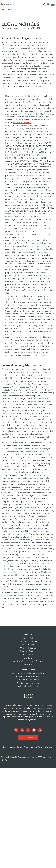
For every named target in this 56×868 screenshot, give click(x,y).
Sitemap (48, 747)
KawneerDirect (28, 738)
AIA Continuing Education (28, 683)
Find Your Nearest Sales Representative (28, 673)
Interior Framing (28, 645)
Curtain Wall (28, 638)
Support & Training (28, 670)
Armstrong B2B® (36, 757)
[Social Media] (16, 730)
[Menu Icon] (53, 5)
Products (28, 635)
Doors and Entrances (28, 642)
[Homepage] (8, 4)
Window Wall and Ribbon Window (28, 661)
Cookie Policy (37, 747)
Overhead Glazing (28, 648)
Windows (28, 658)
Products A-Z (28, 665)
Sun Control (28, 655)
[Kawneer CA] (48, 4)
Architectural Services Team (28, 677)
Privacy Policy (23, 747)
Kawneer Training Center (28, 680)
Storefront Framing (28, 651)
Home (3, 9)
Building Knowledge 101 (28, 686)
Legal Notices (9, 747)
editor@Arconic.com (22, 123)
